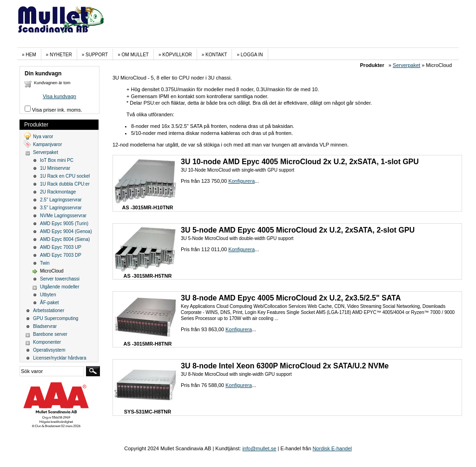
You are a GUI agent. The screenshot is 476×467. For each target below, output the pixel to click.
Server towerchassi (60, 279)
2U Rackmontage (58, 192)
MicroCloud (52, 271)
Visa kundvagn (59, 96)
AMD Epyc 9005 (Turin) (64, 223)
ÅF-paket (50, 303)
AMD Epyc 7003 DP (61, 255)
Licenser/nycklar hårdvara (60, 358)
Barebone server (50, 334)
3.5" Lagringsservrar (61, 208)
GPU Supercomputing (56, 318)
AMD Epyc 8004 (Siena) (65, 239)
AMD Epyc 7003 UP (61, 247)
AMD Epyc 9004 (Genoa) (66, 231)
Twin (45, 263)
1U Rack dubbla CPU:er (65, 184)
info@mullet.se (259, 448)
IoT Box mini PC (57, 160)
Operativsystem (49, 350)
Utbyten (48, 295)
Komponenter (47, 342)
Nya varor (43, 137)
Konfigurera (241, 181)
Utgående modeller (60, 287)
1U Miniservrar (55, 168)
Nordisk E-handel (332, 448)
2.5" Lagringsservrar (61, 200)
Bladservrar (45, 326)
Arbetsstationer (49, 310)
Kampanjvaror (47, 144)
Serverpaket (407, 65)
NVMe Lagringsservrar (63, 216)
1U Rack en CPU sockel (65, 176)
